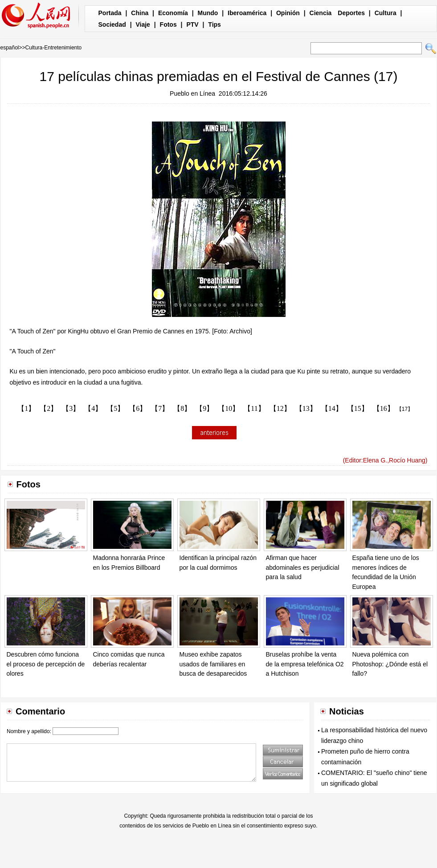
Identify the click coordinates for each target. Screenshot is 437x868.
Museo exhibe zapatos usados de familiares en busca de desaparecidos (213, 664)
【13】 (306, 408)
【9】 (204, 408)
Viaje (143, 24)
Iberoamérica (247, 13)
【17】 (405, 409)
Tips (214, 24)
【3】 (71, 408)
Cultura (386, 13)
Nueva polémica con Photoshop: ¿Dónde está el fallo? (390, 664)
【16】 (384, 408)
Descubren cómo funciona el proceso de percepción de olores (46, 664)
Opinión (288, 13)
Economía (173, 13)
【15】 (358, 408)
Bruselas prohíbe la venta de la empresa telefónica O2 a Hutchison (305, 664)
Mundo (208, 13)
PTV (192, 24)
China (140, 13)
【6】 (138, 408)
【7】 (160, 408)
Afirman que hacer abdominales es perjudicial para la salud (303, 567)
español (10, 48)
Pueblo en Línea (192, 93)
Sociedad (112, 24)
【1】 (26, 408)
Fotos (168, 24)
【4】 (93, 408)
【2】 (49, 408)
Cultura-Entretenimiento (54, 48)
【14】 (332, 408)
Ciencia (321, 13)
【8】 (182, 408)
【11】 (254, 408)
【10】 (229, 408)
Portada (110, 13)
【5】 (115, 408)
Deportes (351, 13)
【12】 (280, 408)
